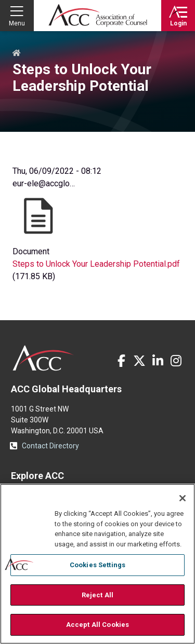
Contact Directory (50, 446)
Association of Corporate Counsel (98, 16)
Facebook (121, 361)
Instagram (176, 361)
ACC (43, 358)
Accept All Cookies (97, 625)
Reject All (97, 595)
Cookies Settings (97, 565)
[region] (97, 564)
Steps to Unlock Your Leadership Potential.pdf (96, 264)
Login (178, 23)
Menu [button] (17, 23)
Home (17, 53)
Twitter (139, 361)
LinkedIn (158, 361)
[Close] (183, 498)
